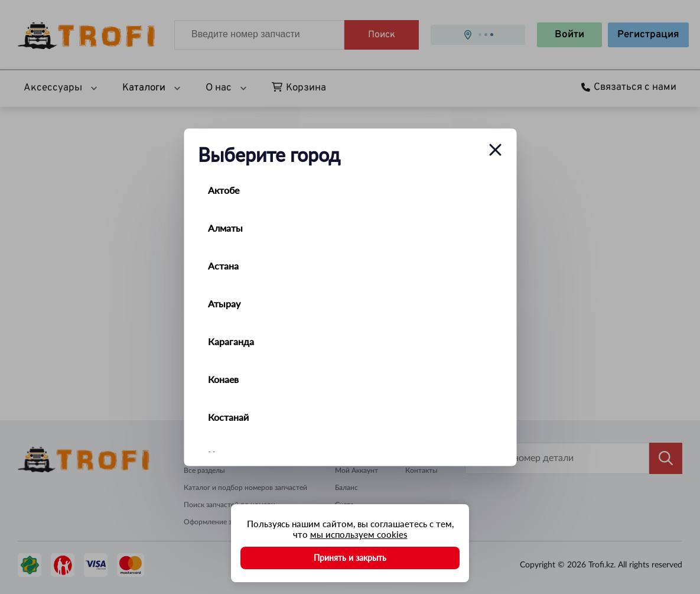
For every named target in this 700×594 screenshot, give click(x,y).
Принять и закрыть (350, 558)
